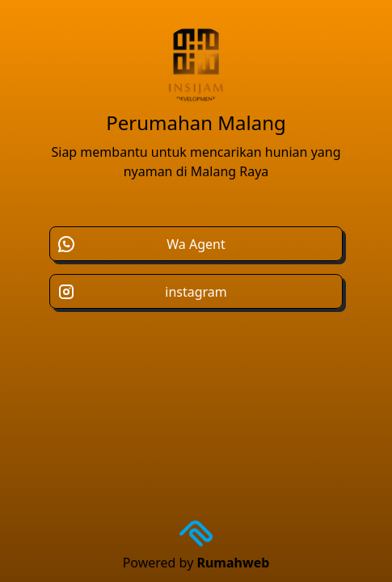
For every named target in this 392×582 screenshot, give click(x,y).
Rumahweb (233, 563)
